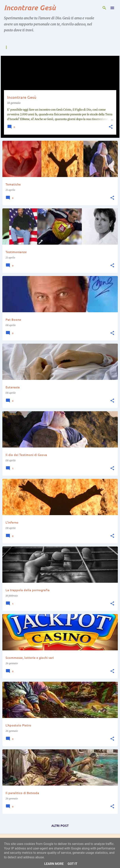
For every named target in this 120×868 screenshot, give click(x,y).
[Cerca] (104, 8)
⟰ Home (10, 47)
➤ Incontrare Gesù (37, 47)
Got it (72, 864)
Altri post (60, 825)
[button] (111, 127)
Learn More (54, 864)
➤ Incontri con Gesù (74, 47)
